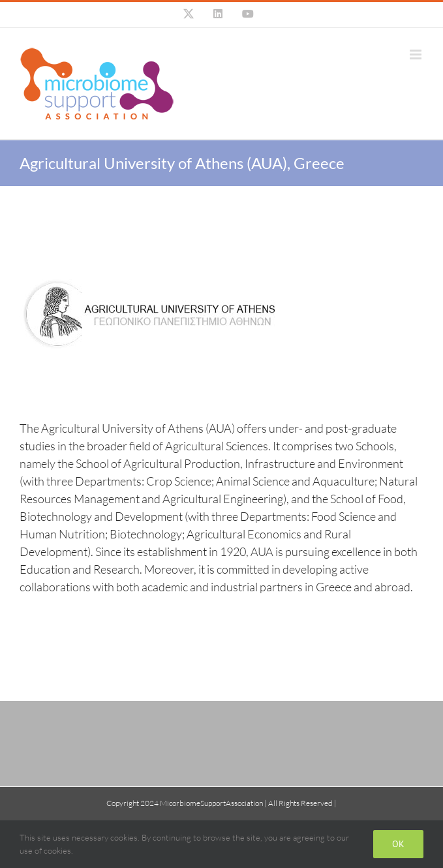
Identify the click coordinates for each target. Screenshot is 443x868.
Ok (398, 844)
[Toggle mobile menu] (417, 54)
